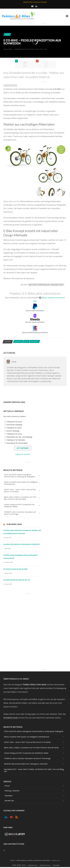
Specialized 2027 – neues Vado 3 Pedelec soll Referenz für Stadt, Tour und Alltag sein (34, 770)
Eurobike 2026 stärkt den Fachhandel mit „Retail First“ (22, 544)
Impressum (33, 865)
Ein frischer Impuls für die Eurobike (15, 569)
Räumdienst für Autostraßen (17, 443)
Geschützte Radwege (14, 425)
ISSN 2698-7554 (19, 865)
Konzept (18, 341)
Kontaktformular (11, 718)
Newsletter (9, 796)
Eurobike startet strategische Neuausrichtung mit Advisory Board (20, 557)
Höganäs (35, 341)
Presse (7, 786)
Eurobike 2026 (14, 524)
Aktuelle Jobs (9, 801)
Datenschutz (45, 865)
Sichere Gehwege (13, 431)
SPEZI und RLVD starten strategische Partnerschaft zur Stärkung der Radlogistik (20, 476)
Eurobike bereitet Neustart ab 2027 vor (17, 580)
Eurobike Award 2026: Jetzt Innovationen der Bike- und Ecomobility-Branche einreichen (22, 532)
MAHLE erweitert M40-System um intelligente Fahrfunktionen (21, 483)
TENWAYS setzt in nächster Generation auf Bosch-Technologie (20, 513)
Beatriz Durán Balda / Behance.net (46, 285)
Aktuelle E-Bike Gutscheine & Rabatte (35, 2)
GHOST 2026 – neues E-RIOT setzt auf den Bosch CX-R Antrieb (20, 491)
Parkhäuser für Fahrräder (16, 440)
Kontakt (56, 865)
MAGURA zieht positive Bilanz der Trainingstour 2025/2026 (26, 764)
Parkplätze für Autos (14, 428)
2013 (26, 341)
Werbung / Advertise (12, 791)
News (7, 34)
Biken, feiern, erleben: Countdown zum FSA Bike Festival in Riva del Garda (20, 498)
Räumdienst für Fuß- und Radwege (19, 437)
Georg (10, 49)
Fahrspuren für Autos (14, 422)
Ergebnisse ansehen (23, 454)
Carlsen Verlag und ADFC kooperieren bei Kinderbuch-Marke (19, 506)
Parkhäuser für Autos (14, 434)
